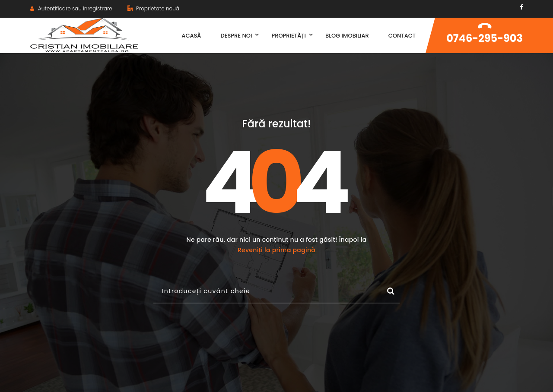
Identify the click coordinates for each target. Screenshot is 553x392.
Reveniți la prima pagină (276, 250)
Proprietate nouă (153, 8)
